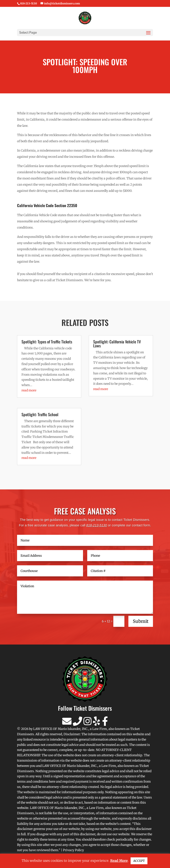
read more (29, 390)
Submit (141, 621)
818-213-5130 (97, 525)
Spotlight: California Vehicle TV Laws (117, 344)
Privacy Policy (73, 850)
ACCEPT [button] (139, 861)
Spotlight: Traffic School (40, 414)
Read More (119, 861)
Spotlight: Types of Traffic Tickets (47, 342)
